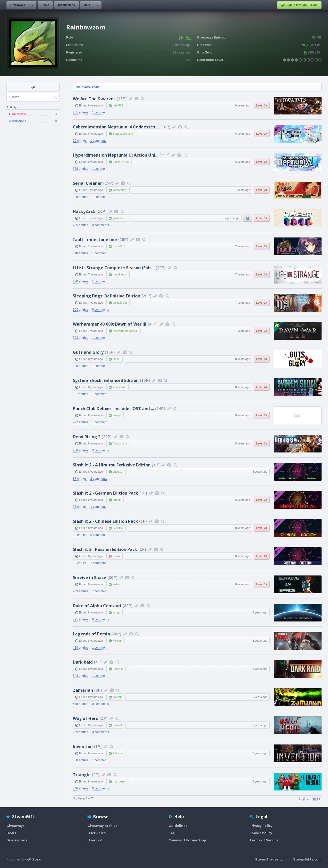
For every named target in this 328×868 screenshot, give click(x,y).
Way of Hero (86, 718)
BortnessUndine (123, 134)
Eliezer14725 (121, 162)
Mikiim (117, 641)
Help (87, 5)
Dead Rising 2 (87, 437)
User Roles (97, 833)
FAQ (172, 833)
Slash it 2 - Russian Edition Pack (105, 549)
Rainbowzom (88, 87)
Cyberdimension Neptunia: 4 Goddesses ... (116, 127)
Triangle (82, 775)
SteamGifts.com (307, 859)
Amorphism (120, 443)
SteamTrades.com (271, 859)
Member (185, 37)
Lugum (117, 500)
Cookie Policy (261, 833)
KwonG (117, 246)
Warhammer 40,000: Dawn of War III (110, 324)
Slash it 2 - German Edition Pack (106, 493)
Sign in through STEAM (299, 5)
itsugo (116, 612)
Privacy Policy (261, 826)
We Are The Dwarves (94, 99)
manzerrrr (119, 781)
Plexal (116, 556)
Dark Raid (83, 662)
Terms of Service (264, 840)
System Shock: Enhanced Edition (106, 380)
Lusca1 (117, 472)
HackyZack (84, 211)
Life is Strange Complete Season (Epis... (114, 268)
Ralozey (118, 753)
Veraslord (119, 387)
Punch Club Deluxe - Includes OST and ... (113, 409)
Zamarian (83, 690)
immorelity (119, 190)
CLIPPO (118, 528)
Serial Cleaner (87, 183)
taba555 (118, 105)
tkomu (116, 359)
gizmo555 (119, 218)
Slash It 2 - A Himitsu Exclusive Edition (112, 465)
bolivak (117, 697)
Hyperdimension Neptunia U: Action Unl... (116, 155)
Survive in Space (89, 578)
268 (302, 45)
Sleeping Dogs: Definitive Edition (107, 296)
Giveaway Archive (103, 826)
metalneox (119, 274)
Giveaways (18, 5)
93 (306, 52)
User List (95, 840)
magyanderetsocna (125, 331)
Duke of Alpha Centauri (97, 606)
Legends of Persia (91, 634)
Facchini (118, 669)
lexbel (116, 584)
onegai (117, 415)
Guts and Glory (88, 352)
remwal (117, 725)
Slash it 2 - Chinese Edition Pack (105, 521)
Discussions (67, 5)
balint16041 (120, 303)
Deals (45, 5)
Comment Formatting (188, 840)
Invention (83, 747)
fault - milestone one (95, 240)
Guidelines (178, 826)
